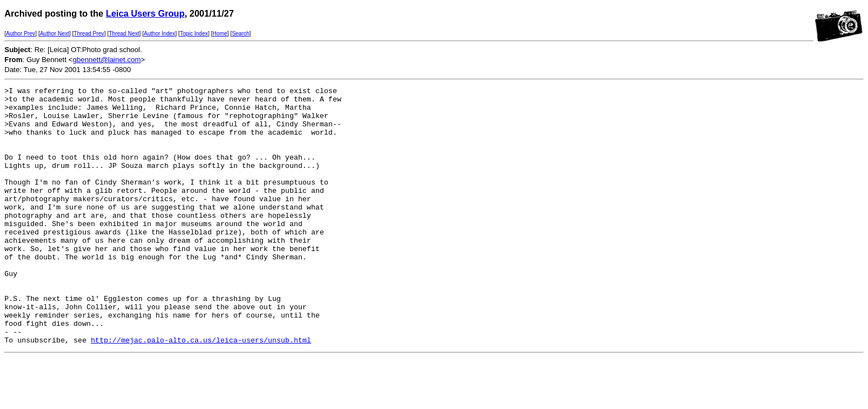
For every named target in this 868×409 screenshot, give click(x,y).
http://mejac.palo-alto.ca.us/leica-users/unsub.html (201, 391)
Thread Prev (89, 34)
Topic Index (194, 34)
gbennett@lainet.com (107, 60)
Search (241, 34)
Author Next (55, 34)
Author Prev (21, 34)
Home (220, 34)
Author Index (160, 34)
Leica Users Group (145, 14)
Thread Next (124, 34)
